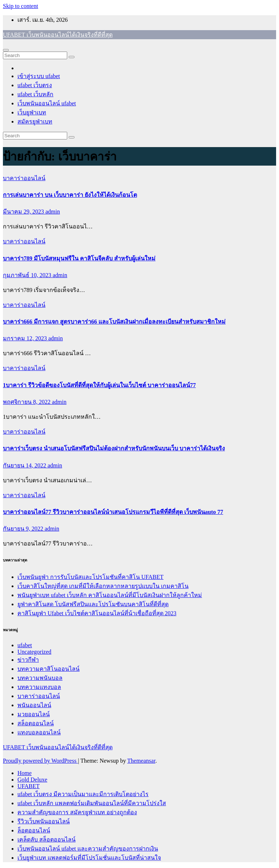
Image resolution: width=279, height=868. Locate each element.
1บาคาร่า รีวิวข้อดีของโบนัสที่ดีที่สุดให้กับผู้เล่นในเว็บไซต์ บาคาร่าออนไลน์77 (99, 385)
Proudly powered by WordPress (40, 761)
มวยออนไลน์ (34, 714)
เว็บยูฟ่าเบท (32, 112)
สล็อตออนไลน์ (36, 723)
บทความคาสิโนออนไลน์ (48, 669)
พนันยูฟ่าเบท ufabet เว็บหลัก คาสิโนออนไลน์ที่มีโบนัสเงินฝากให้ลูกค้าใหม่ (110, 595)
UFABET (29, 786)
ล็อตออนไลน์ (34, 830)
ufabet (25, 645)
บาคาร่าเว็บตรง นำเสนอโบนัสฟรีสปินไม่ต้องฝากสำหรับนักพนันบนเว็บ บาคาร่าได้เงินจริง (114, 448)
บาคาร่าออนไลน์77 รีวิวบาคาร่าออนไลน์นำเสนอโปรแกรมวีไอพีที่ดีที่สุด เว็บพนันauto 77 (113, 512)
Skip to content (21, 6)
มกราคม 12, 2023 (26, 338)
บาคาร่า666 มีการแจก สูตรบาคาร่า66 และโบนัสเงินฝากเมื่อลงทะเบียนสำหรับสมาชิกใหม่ (114, 322)
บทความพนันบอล (40, 678)
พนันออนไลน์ (34, 705)
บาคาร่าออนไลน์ (24, 178)
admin (53, 212)
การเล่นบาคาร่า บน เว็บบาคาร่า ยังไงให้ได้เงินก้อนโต (70, 195)
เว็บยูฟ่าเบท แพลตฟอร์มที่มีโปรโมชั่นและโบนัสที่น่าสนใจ (89, 858)
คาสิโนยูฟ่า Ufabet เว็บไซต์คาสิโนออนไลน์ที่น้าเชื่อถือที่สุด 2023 (97, 613)
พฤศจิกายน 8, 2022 (27, 402)
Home (25, 773)
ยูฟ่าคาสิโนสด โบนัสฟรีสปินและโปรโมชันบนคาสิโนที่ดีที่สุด (93, 604)
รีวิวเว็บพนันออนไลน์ (44, 821)
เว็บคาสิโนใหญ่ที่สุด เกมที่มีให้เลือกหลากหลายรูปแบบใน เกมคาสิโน (103, 586)
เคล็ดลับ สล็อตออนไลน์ (46, 839)
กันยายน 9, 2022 (24, 529)
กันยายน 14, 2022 (25, 465)
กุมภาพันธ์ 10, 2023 (28, 275)
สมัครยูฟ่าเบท (35, 121)
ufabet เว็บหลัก (35, 94)
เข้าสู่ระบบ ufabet (39, 76)
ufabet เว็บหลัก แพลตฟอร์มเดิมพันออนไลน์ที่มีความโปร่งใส (92, 803)
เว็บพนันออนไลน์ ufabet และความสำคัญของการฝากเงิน (88, 849)
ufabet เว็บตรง (35, 85)
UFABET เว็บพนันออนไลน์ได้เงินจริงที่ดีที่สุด (58, 35)
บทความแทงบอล (39, 687)
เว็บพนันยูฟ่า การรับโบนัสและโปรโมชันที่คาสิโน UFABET (90, 577)
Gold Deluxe (32, 780)
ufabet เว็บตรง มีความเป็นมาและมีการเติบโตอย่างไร (83, 794)
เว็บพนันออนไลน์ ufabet (47, 103)
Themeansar (141, 761)
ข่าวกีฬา (28, 660)
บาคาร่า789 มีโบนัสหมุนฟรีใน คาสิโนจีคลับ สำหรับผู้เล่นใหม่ (79, 258)
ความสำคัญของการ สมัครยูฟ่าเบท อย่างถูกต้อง (77, 812)
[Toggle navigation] (6, 50)
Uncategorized (34, 652)
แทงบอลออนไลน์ (39, 732)
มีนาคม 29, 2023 (24, 212)
